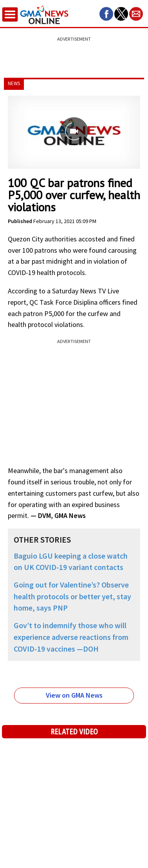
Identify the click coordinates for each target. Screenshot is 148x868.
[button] (106, 14)
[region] (74, 53)
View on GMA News (74, 695)
